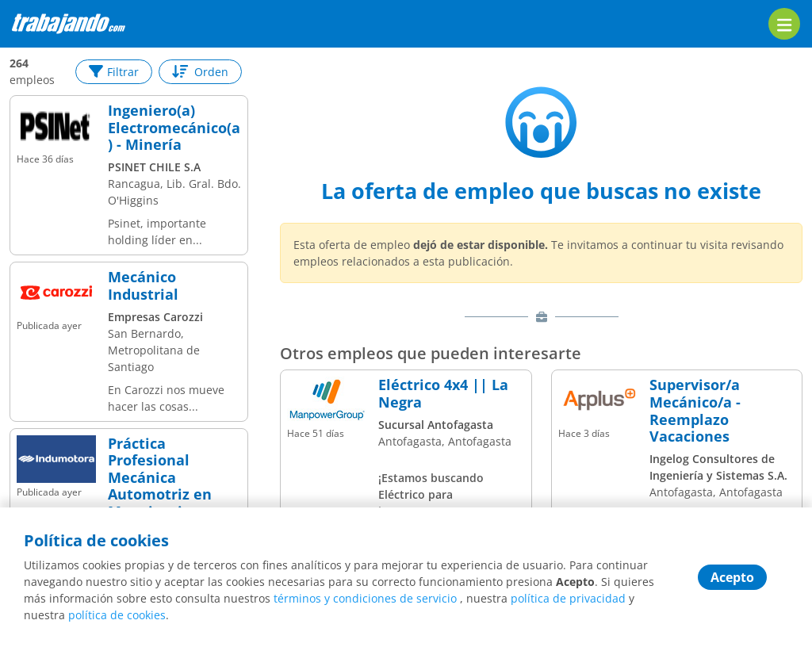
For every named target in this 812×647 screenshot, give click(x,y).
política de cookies (117, 615)
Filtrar (114, 72)
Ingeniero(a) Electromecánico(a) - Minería (174, 128)
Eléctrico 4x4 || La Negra (443, 394)
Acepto (732, 577)
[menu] (784, 24)
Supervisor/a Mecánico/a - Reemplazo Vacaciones (695, 411)
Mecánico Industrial (143, 286)
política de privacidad (568, 598)
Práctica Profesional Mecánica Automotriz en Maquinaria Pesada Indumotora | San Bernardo (172, 504)
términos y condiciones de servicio (365, 598)
